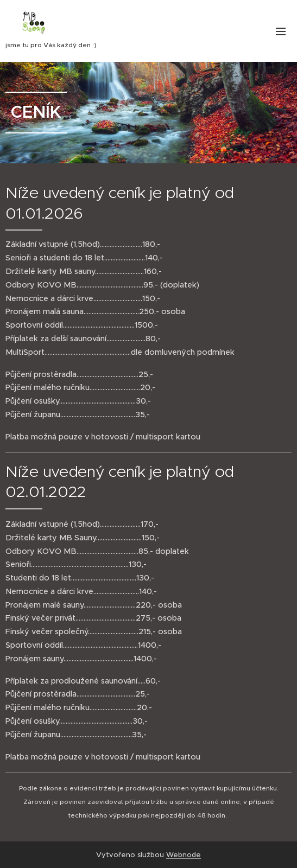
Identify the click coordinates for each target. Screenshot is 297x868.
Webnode (184, 855)
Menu (281, 31)
